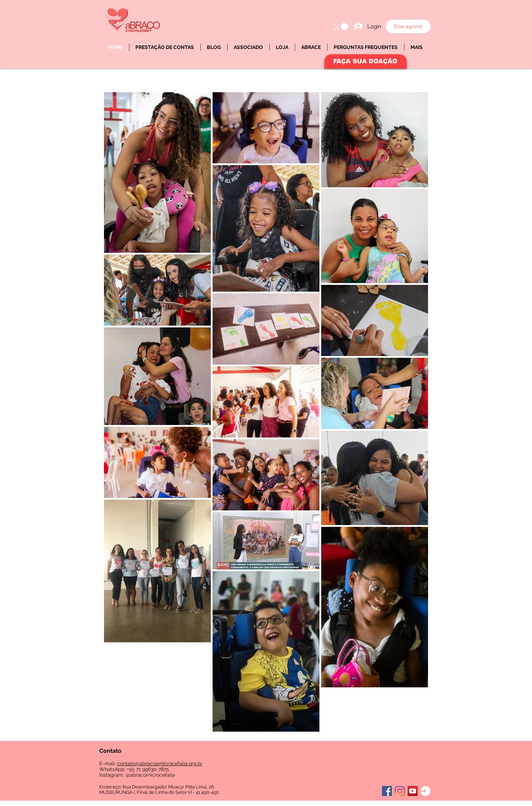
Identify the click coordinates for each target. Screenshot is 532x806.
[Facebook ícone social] (387, 791)
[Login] (426, 791)
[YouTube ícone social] (413, 791)
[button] (341, 26)
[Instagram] (400, 791)
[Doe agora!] (408, 26)
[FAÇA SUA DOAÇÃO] (366, 61)
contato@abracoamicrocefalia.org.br (160, 763)
